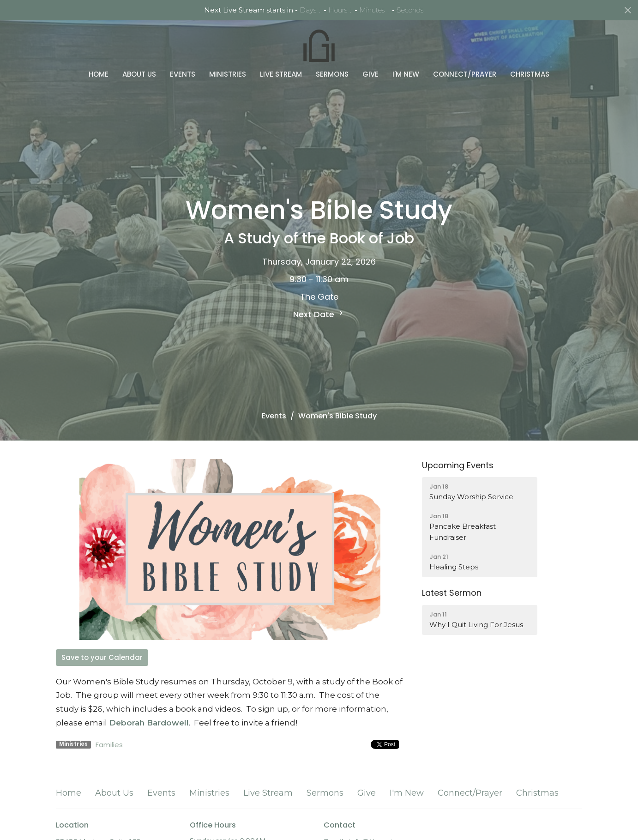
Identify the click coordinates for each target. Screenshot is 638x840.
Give (370, 74)
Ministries (228, 74)
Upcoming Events (458, 465)
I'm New (406, 74)
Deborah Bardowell (149, 723)
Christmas (530, 74)
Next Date (319, 314)
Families (109, 745)
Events (183, 74)
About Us (139, 74)
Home (99, 74)
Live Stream (281, 74)
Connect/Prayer (465, 74)
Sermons (332, 74)
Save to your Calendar (102, 657)
